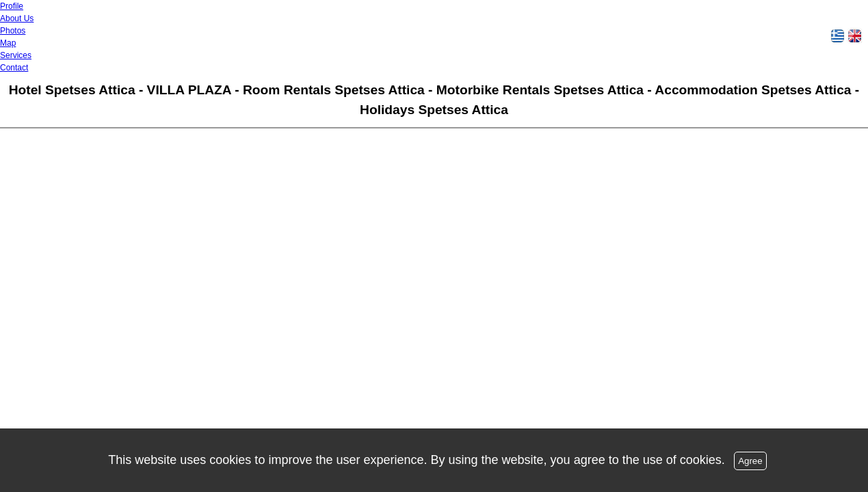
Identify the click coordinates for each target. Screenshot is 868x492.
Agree (750, 461)
